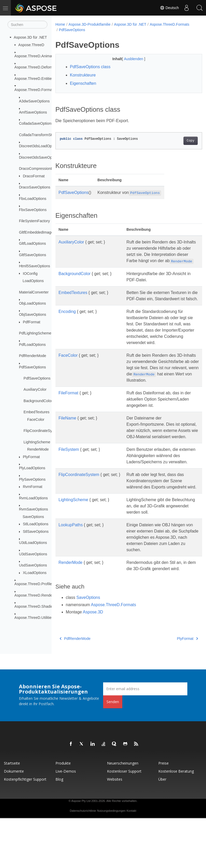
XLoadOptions (35, 573)
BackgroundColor (38, 401)
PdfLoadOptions (32, 345)
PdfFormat (31, 322)
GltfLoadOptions (32, 243)
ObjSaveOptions (33, 314)
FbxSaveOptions (33, 210)
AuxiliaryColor (35, 389)
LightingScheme (37, 442)
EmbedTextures (37, 412)
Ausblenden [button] (129, 59)
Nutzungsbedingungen (111, 860)
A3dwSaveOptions (34, 101)
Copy (180, 141)
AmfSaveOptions (33, 112)
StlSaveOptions (36, 531)
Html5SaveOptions (34, 266)
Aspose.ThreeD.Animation (36, 56)
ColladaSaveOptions (36, 123)
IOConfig (30, 273)
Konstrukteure (83, 75)
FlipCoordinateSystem (42, 431)
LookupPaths (71, 568)
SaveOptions (33, 517)
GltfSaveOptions (33, 255)
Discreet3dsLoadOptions (39, 146)
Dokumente (14, 821)
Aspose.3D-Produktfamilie (90, 24)
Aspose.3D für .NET (30, 37)
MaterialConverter (34, 292)
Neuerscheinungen (123, 813)
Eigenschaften (83, 83)
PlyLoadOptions (32, 468)
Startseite (12, 813)
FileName (67, 443)
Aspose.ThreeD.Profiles (34, 584)
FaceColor (36, 419)
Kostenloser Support (124, 821)
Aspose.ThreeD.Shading (35, 606)
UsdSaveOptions (33, 565)
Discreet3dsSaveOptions (39, 157)
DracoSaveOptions (35, 187)
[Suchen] (27, 25)
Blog (59, 829)
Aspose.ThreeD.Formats (35, 90)
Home (60, 24)
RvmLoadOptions (33, 498)
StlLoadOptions (35, 524)
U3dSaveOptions (33, 554)
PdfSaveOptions (32, 367)
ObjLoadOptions (32, 303)
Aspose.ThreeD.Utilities (34, 618)
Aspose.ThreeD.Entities (34, 79)
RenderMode (38, 449)
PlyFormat (31, 457)
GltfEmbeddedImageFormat (42, 232)
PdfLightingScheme (35, 333)
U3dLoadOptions (33, 543)
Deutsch (169, 8)
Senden (113, 751)
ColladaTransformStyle (38, 135)
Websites (115, 829)
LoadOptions (33, 281)
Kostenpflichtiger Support (25, 829)
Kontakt (132, 860)
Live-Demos (66, 821)
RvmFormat (33, 487)
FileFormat (68, 418)
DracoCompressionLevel (39, 169)
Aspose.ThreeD (31, 45)
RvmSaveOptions (33, 509)
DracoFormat (34, 176)
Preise (164, 813)
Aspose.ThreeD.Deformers (37, 67)
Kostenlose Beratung (176, 821)
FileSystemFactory (34, 221)
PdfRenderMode (33, 356)
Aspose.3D (93, 662)
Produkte (63, 813)
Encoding (67, 324)
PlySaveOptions (32, 479)
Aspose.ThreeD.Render (34, 595)
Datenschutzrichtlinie (83, 860)
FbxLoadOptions (33, 198)
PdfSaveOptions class (90, 67)
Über (162, 829)
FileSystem (69, 481)
